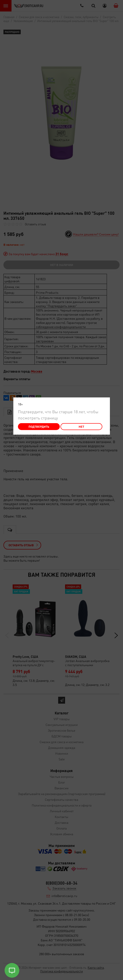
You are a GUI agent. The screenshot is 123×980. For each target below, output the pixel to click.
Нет (81, 426)
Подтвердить (39, 426)
